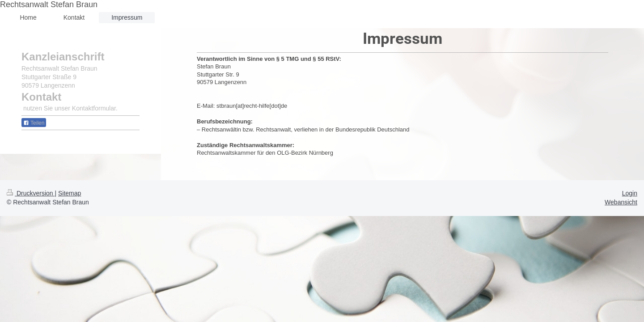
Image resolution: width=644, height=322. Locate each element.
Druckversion (31, 193)
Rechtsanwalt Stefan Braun (49, 4)
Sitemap (70, 193)
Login (630, 193)
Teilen (34, 123)
